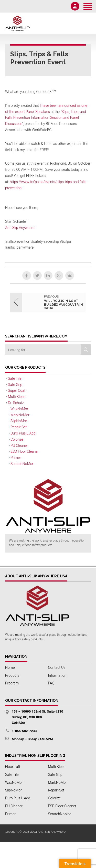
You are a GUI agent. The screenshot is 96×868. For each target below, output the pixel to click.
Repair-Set (19, 427)
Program (12, 683)
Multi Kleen (17, 397)
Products (12, 675)
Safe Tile (15, 378)
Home (10, 668)
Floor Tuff (13, 767)
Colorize (17, 439)
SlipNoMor (19, 421)
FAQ (51, 683)
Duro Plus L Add (23, 433)
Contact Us (57, 668)
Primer (16, 458)
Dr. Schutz (16, 403)
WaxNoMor (19, 409)
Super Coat (17, 390)
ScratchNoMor (22, 464)
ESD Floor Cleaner (25, 451)
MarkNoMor (20, 415)
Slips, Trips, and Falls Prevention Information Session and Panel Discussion (46, 118)
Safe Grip (15, 385)
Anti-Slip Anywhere (20, 228)
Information (57, 675)
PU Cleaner (19, 446)
